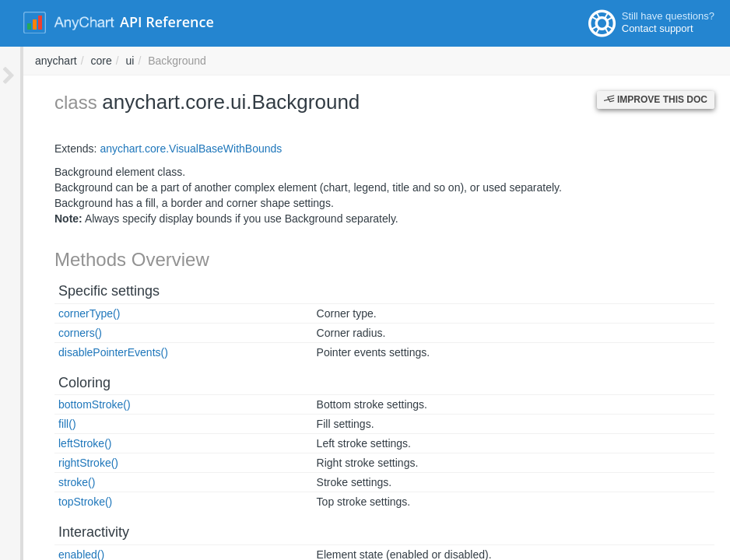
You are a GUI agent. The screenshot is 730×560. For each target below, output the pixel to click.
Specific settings (86, 291)
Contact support (658, 28)
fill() (44, 424)
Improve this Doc (656, 100)
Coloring (61, 383)
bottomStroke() (71, 404)
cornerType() (66, 313)
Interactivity (70, 532)
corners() (57, 333)
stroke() (53, 482)
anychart (266, 61)
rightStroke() (65, 463)
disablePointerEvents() (90, 352)
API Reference (167, 22)
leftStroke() (61, 443)
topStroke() (62, 502)
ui (340, 61)
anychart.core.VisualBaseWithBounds (167, 149)
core (311, 61)
